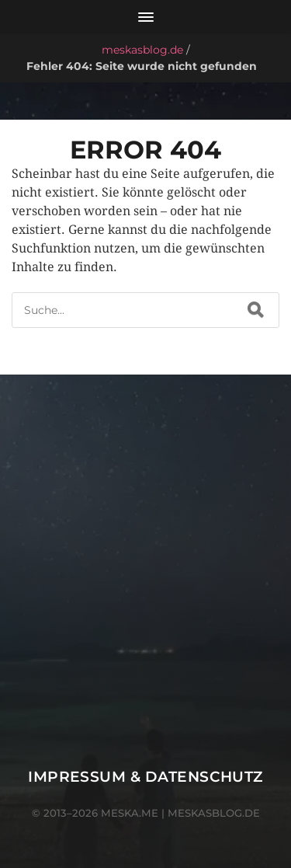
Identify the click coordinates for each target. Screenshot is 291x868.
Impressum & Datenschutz (145, 777)
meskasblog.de (142, 50)
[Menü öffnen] (145, 17)
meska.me (130, 813)
